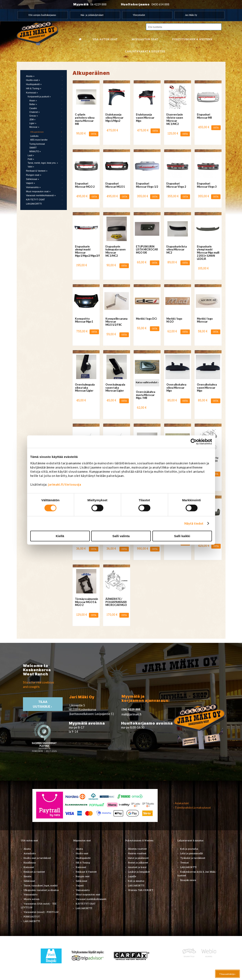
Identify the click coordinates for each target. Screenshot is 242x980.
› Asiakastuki (181, 803)
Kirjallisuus (30, 863)
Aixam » (33, 101)
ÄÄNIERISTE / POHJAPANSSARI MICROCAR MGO (116, 602)
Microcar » (34, 127)
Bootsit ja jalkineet (138, 863)
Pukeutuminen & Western (139, 840)
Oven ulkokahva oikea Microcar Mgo (176, 388)
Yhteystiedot (139, 15)
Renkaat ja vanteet (34, 872)
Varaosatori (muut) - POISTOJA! (41, 912)
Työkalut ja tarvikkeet (193, 858)
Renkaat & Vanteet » (37, 171)
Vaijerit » (31, 183)
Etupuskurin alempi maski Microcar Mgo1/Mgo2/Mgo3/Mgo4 (86, 251)
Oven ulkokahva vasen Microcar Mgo (207, 388)
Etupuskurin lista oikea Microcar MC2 (177, 250)
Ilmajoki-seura (188, 880)
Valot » (31, 167)
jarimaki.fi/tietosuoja (65, 484)
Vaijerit (80, 885)
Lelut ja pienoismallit (192, 853)
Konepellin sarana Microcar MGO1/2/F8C (116, 322)
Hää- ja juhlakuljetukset (92, 15)
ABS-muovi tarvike (39, 140)
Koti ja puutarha (189, 849)
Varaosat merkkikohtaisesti (91, 899)
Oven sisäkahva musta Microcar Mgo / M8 (146, 395)
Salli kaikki (182, 536)
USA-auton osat (105, 39)
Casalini (33, 108)
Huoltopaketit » (34, 84)
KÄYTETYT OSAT (35, 200)
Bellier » (33, 104)
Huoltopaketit (83, 858)
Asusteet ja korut (137, 867)
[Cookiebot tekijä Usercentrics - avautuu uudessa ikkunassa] (194, 442)
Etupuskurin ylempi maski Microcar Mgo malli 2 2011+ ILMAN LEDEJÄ (208, 253)
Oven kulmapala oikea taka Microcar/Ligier (85, 388)
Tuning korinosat (37, 144)
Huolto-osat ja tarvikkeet (37, 858)
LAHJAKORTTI (34, 204)
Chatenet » (35, 112)
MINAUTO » (35, 151)
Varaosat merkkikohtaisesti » (41, 195)
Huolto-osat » (33, 80)
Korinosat (29, 867)
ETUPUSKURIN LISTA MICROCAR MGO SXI (147, 250)
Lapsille (132, 876)
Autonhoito (30, 853)
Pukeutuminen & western (192, 39)
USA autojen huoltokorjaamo (42, 15)
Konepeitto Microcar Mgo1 (84, 320)
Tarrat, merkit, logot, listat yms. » (43, 163)
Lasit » (31, 155)
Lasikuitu (34, 136)
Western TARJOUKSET (141, 890)
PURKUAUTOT (32, 917)
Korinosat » (32, 93)
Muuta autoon (32, 899)
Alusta (27, 849)
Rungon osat (83, 876)
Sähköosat (29, 881)
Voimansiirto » (33, 187)
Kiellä (60, 536)
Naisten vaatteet (137, 853)
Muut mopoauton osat (88, 894)
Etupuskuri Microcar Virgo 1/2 (147, 185)
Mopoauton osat (145, 39)
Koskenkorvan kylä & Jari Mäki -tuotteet (197, 874)
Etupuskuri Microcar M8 (204, 116)
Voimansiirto (30, 894)
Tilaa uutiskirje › (227, 974)
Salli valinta (121, 536)
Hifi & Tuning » (34, 88)
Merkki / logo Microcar (205, 320)
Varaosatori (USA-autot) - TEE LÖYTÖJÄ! (39, 905)
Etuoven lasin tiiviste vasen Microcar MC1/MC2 (175, 119)
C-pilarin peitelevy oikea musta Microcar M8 (85, 119)
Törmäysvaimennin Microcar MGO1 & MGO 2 (86, 602)
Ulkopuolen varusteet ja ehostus (41, 890)
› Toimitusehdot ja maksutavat (192, 808)
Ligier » (33, 123)
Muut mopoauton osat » (38, 191)
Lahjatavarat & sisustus (145, 51)
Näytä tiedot (194, 523)
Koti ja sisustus (136, 881)
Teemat (184, 863)
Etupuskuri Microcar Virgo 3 (207, 185)
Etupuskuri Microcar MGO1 (115, 185)
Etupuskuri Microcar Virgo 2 (176, 185)
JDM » (32, 120)
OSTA (94, 134)
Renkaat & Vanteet (86, 872)
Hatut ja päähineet (138, 858)
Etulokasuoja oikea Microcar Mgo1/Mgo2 (114, 118)
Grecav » (34, 116)
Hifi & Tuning (83, 863)
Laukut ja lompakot (139, 872)
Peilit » (31, 159)
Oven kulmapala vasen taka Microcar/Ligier (115, 388)
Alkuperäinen (37, 132)
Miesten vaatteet (137, 849)
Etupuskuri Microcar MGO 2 (85, 185)
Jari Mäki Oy (191, 15)
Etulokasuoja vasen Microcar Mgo (145, 118)
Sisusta (27, 876)
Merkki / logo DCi (146, 319)
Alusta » (30, 76)
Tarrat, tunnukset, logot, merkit (41, 885)
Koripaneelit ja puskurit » (39, 97)
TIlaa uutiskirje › (43, 704)
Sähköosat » (33, 179)
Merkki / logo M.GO (174, 320)
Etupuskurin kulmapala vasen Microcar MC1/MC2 (115, 251)
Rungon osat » (34, 175)
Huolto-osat (82, 853)
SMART (33, 148)
